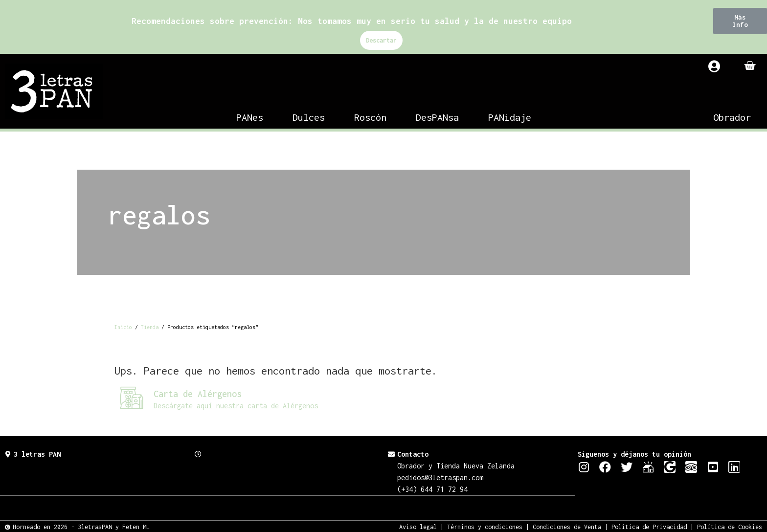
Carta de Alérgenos (198, 394)
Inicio (123, 327)
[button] (740, 21)
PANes (250, 117)
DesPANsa (437, 117)
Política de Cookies (730, 526)
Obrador (732, 117)
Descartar (381, 40)
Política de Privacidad (649, 526)
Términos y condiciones (485, 526)
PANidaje (510, 117)
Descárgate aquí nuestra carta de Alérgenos (236, 406)
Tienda (150, 327)
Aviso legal (418, 526)
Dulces (309, 117)
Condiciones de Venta (567, 526)
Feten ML (136, 526)
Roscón (370, 117)
